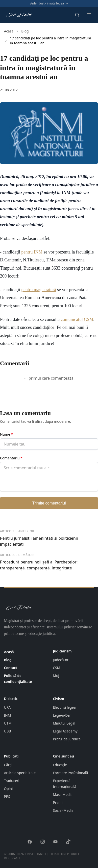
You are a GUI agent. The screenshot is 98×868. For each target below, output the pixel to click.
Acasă (9, 31)
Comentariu (11, 458)
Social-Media (63, 810)
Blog (25, 31)
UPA (7, 707)
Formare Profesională (70, 773)
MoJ (56, 676)
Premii (58, 802)
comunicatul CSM (77, 319)
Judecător (61, 660)
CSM (57, 668)
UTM (8, 723)
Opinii (9, 789)
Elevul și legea (64, 707)
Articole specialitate (20, 773)
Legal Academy (65, 731)
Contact (11, 668)
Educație (60, 765)
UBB (7, 731)
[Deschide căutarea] (77, 15)
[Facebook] (30, 842)
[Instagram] (43, 842)
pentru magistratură (39, 290)
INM (7, 715)
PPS (7, 797)
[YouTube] (55, 842)
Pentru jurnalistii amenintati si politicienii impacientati (39, 541)
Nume (6, 434)
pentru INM (32, 252)
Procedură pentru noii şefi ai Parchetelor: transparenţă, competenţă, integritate (39, 565)
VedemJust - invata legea (49, 3)
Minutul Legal (64, 723)
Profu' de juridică (67, 739)
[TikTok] (68, 842)
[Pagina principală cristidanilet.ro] (19, 15)
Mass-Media (63, 795)
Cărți (8, 765)
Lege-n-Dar (62, 715)
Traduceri (12, 781)
